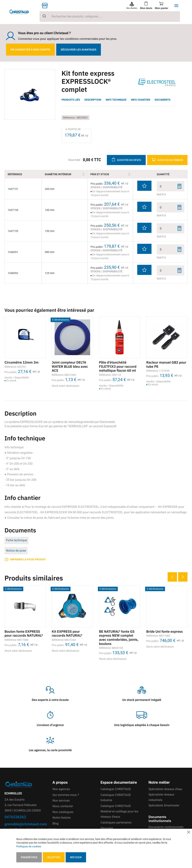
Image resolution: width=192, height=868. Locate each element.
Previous (172, 577)
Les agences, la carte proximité (50, 750)
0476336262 (15, 817)
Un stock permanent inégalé (142, 700)
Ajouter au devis (129, 160)
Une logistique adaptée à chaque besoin (142, 725)
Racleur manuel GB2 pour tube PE (166, 364)
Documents (163, 100)
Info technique (116, 100)
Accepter (54, 857)
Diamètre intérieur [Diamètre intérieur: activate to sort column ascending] (65, 174)
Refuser (76, 857)
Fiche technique (16, 540)
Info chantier (141, 100)
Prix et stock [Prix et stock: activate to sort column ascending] (106, 174)
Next (183, 577)
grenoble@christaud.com (26, 824)
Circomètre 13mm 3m (21, 362)
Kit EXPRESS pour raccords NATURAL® (67, 634)
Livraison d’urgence (50, 725)
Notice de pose (16, 551)
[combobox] (110, 17)
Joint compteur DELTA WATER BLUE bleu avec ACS (70, 366)
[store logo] (22, 12)
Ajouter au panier (170, 160)
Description (93, 100)
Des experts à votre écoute (50, 700)
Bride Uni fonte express (164, 631)
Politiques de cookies (29, 846)
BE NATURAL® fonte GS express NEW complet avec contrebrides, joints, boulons (119, 638)
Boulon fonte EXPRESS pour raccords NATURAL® (24, 634)
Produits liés (71, 100)
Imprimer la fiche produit (28, 559)
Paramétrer (29, 857)
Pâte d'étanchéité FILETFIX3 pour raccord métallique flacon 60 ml (118, 366)
